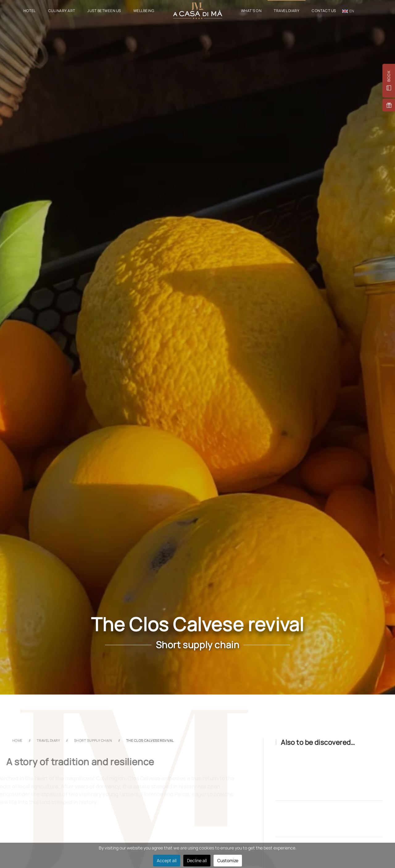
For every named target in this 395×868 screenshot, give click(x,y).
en (348, 11)
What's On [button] (251, 11)
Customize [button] (228, 860)
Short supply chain (198, 645)
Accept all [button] (167, 860)
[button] (389, 81)
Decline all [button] (197, 860)
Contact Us (324, 11)
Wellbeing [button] (144, 11)
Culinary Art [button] (62, 11)
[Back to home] (197, 11)
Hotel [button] (29, 11)
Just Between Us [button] (104, 11)
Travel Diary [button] (287, 11)
